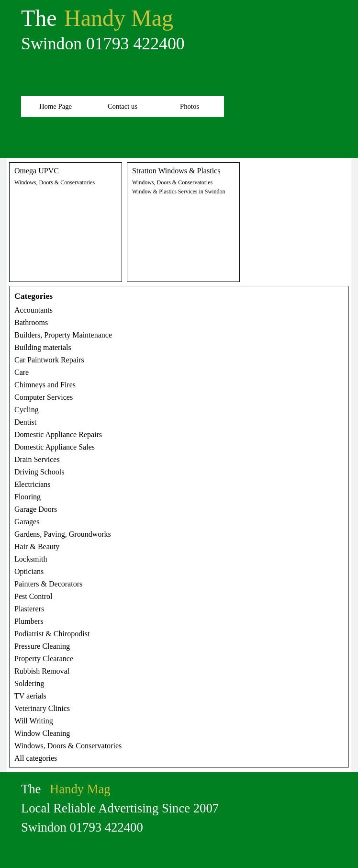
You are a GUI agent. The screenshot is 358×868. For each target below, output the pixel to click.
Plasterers (29, 609)
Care (22, 372)
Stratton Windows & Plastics (176, 171)
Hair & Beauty (37, 547)
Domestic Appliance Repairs (58, 434)
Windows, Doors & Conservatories (55, 182)
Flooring (28, 497)
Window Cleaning (42, 733)
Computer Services (44, 397)
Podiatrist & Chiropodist (52, 634)
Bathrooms (31, 322)
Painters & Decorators (48, 584)
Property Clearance (44, 659)
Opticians (29, 571)
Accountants (34, 310)
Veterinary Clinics (42, 708)
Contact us (123, 106)
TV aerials (30, 696)
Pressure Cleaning (42, 646)
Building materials (43, 347)
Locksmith (31, 559)
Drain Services (37, 459)
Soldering (29, 683)
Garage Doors (36, 509)
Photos (190, 106)
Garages (27, 522)
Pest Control (34, 596)
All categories (36, 758)
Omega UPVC (37, 171)
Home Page (56, 106)
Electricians (33, 484)
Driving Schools (39, 472)
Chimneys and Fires (45, 385)
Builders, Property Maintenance (63, 335)
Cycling (27, 410)
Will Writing (34, 721)
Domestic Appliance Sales (55, 447)
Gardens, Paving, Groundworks (63, 534)
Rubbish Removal (42, 671)
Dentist (25, 422)
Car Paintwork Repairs (49, 360)
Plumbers (29, 621)
